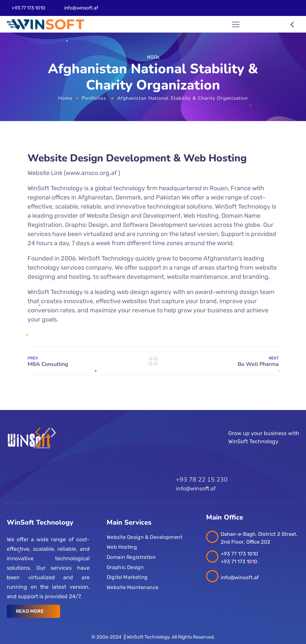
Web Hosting (122, 547)
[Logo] (46, 24)
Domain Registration (131, 557)
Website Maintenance (133, 587)
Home (65, 98)
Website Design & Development (144, 537)
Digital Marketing (127, 577)
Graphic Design (125, 567)
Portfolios (94, 98)
